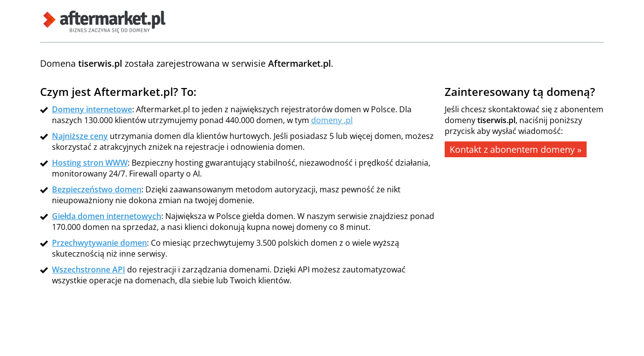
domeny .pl (332, 120)
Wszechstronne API (89, 269)
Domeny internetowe (92, 109)
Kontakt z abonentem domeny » (516, 149)
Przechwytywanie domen (99, 243)
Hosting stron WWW (90, 163)
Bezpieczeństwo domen (97, 189)
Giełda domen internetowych (107, 216)
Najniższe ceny (80, 136)
